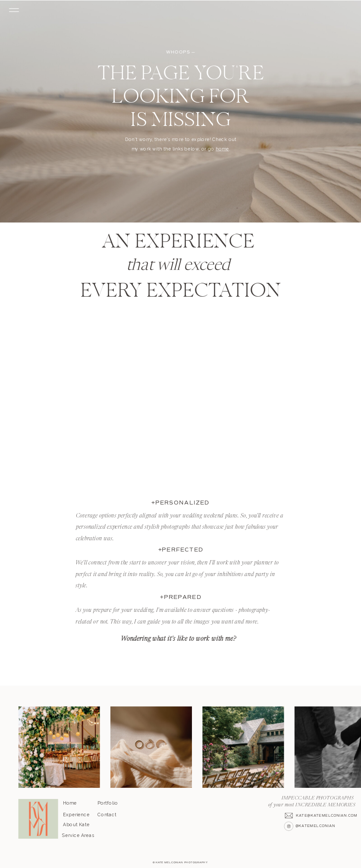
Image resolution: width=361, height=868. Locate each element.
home (222, 149)
